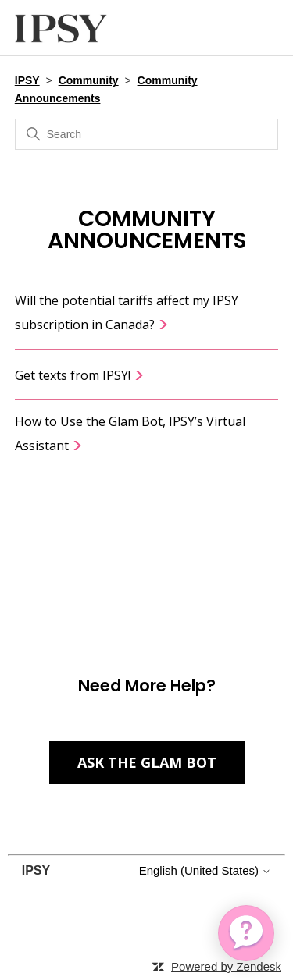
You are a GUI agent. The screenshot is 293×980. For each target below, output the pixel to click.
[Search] (147, 134)
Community (89, 80)
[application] (246, 933)
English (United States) (205, 870)
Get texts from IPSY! (80, 375)
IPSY (27, 80)
